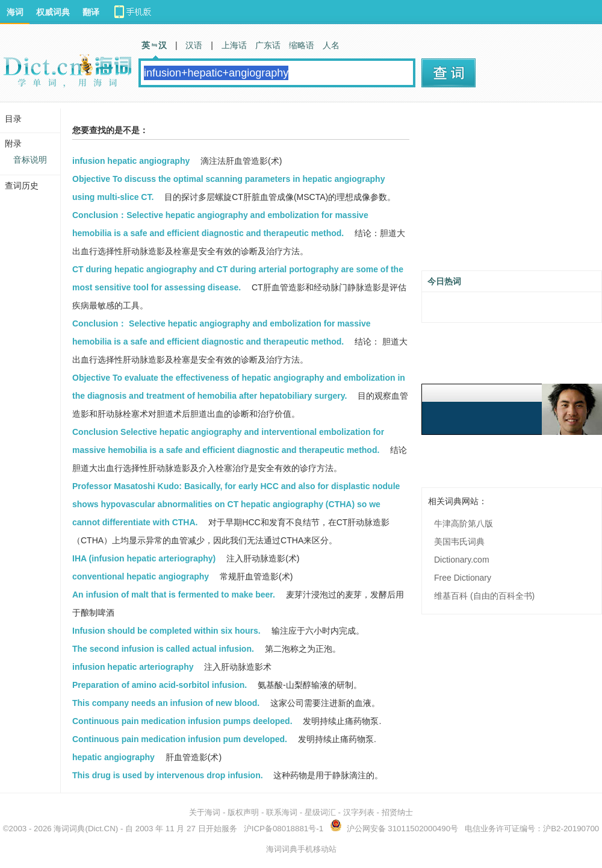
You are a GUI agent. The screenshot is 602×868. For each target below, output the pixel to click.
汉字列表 (359, 812)
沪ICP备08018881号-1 (284, 829)
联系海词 (282, 812)
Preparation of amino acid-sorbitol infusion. (160, 685)
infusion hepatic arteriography (133, 667)
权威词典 (53, 12)
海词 (15, 12)
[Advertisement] (512, 191)
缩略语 (302, 45)
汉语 (194, 45)
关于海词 (205, 812)
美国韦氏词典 (459, 542)
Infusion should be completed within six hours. (166, 631)
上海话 (234, 45)
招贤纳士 (397, 812)
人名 (331, 45)
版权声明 (243, 812)
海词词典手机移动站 (301, 849)
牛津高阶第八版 (464, 523)
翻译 (91, 12)
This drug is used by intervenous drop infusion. (168, 775)
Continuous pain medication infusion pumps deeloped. (182, 721)
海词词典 (69, 829)
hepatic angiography (113, 757)
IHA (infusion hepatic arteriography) (144, 558)
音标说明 (30, 160)
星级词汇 (320, 812)
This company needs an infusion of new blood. (166, 703)
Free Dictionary (463, 578)
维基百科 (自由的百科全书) (484, 596)
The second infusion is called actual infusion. (163, 649)
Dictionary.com (462, 560)
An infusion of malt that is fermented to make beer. (174, 595)
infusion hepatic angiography (131, 161)
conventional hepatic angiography (141, 576)
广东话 (268, 45)
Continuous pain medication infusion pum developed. (180, 739)
